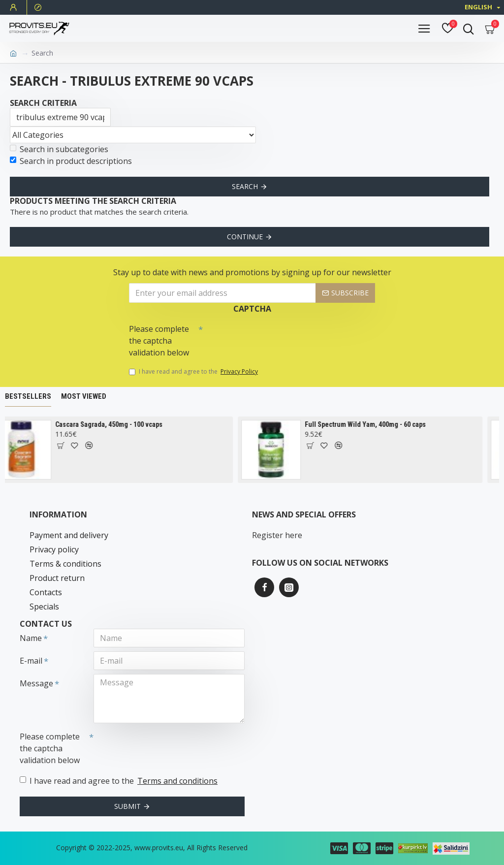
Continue (245, 237)
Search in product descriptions (71, 161)
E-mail (31, 661)
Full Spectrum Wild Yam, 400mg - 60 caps (372, 424)
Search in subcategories (59, 149)
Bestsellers (28, 396)
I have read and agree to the (194, 372)
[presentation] (272, 337)
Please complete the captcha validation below (159, 341)
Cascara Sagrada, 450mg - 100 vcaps (115, 424)
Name (31, 638)
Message (36, 683)
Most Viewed (84, 396)
